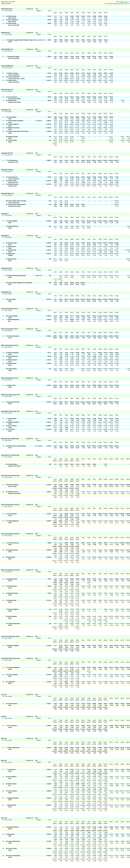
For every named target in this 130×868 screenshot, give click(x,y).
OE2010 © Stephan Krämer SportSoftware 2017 (119, 4)
